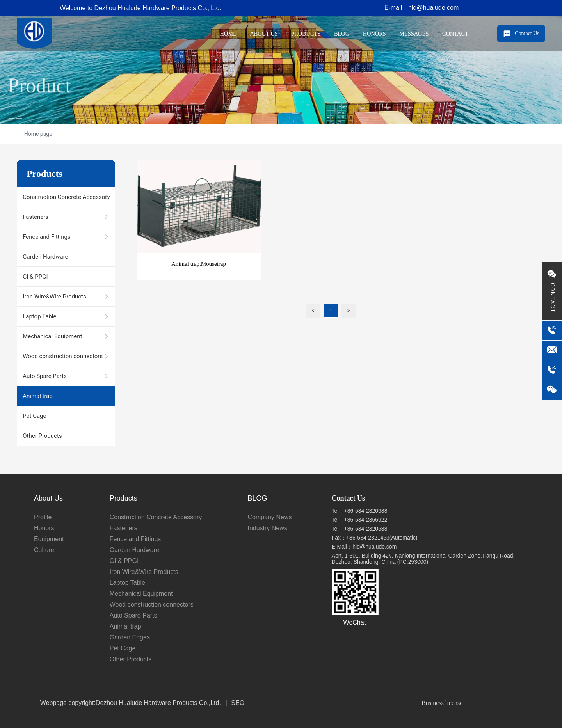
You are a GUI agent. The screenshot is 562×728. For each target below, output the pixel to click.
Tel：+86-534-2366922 (360, 520)
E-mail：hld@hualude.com (422, 8)
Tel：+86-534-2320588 (360, 529)
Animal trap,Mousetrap (199, 264)
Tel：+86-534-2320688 (360, 511)
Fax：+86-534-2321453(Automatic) (375, 538)
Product (39, 109)
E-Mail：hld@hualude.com (364, 547)
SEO (238, 703)
